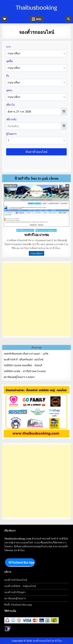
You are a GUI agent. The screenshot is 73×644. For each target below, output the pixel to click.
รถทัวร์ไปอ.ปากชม (37, 235)
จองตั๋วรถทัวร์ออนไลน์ (16, 580)
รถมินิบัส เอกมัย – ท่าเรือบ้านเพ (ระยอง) (25, 371)
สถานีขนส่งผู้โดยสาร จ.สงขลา (19, 377)
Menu (39, 19)
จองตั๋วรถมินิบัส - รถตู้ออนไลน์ (20, 586)
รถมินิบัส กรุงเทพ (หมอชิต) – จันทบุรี (23, 365)
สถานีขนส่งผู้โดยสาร (15, 598)
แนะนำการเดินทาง (48, 230)
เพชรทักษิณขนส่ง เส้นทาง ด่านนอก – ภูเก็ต (26, 354)
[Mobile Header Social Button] (5, 19)
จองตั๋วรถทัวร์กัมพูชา (15, 592)
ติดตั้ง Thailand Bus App (18, 605)
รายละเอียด (36, 253)
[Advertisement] (36, 299)
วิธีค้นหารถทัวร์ (27, 230)
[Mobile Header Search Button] (68, 19)
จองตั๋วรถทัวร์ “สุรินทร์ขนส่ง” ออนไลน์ (23, 360)
